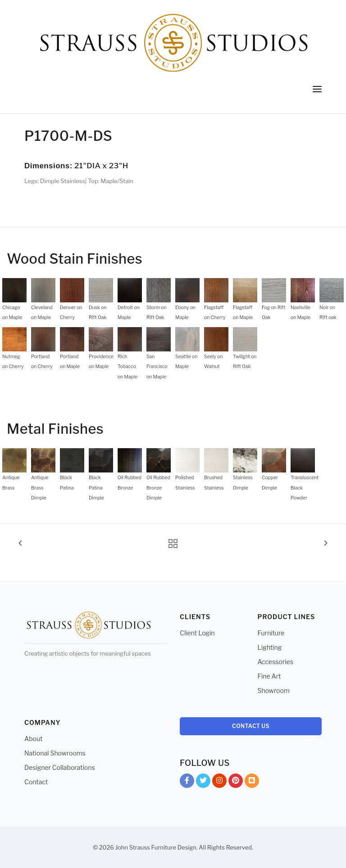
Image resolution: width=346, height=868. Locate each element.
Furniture (271, 633)
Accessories (275, 662)
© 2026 (103, 847)
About (33, 739)
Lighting (270, 647)
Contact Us (251, 726)
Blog (252, 782)
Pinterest (236, 782)
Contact (36, 782)
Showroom (274, 690)
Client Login (197, 633)
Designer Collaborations (60, 767)
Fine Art (269, 676)
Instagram (219, 782)
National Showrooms (55, 753)
